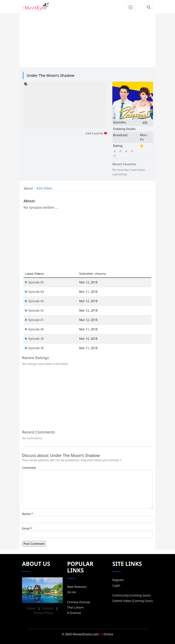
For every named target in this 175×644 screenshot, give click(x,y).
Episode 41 (34, 320)
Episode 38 (34, 348)
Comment (29, 468)
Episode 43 (34, 301)
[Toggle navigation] (131, 7)
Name (26, 514)
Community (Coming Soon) (131, 595)
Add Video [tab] (44, 188)
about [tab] (28, 188)
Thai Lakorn (75, 607)
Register (118, 580)
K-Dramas (74, 613)
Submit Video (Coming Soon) (132, 601)
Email (26, 528)
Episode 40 (34, 329)
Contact (48, 608)
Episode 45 (34, 282)
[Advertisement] (87, 39)
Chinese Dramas (79, 602)
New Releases (77, 587)
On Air (72, 592)
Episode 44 (34, 292)
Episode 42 (34, 310)
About (31, 608)
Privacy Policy (43, 613)
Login (116, 585)
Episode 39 (34, 339)
